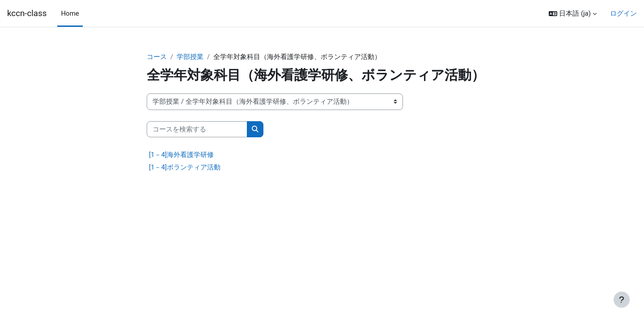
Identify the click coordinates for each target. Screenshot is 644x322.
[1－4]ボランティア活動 (185, 168)
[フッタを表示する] (622, 300)
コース (157, 57)
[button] (573, 14)
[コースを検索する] (197, 129)
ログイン (623, 13)
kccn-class (27, 13)
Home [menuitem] (70, 13)
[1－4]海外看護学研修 (181, 155)
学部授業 (190, 57)
